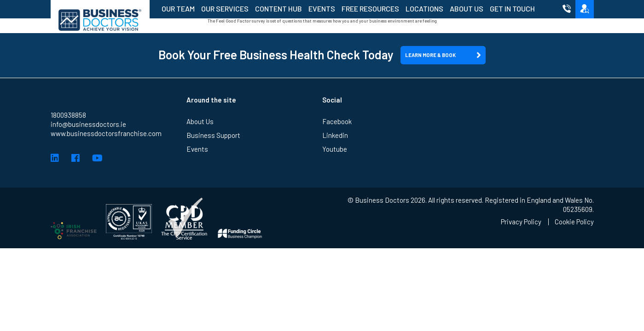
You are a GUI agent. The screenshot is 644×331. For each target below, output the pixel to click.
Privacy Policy (521, 222)
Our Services (225, 9)
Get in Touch (512, 9)
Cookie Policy (574, 222)
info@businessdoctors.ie (88, 124)
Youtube (335, 149)
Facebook (337, 121)
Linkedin (335, 135)
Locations (424, 9)
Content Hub (278, 9)
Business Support (213, 135)
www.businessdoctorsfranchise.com (106, 133)
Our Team (178, 9)
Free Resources (370, 9)
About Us (467, 9)
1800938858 (68, 115)
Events (322, 9)
